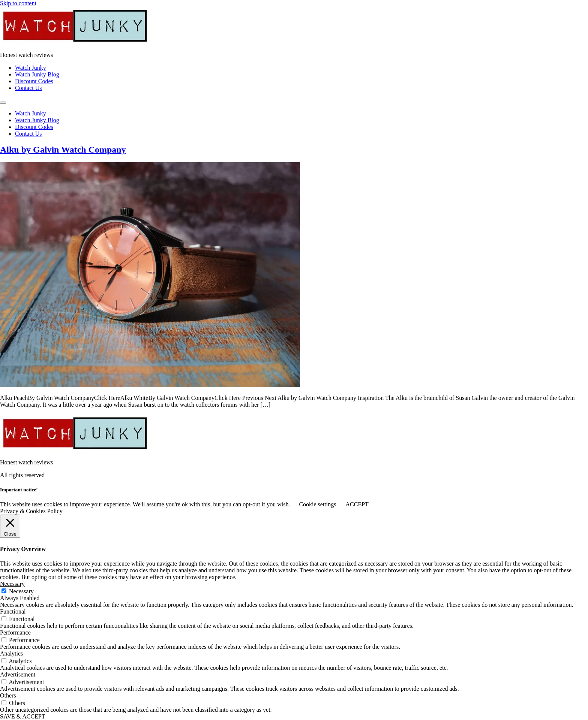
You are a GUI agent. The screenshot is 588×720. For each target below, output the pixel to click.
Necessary (21, 591)
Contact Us (28, 88)
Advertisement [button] (18, 674)
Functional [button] (13, 611)
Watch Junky (31, 68)
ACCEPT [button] (357, 504)
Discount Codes (34, 81)
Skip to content (18, 3)
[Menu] (3, 103)
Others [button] (8, 695)
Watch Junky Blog (37, 74)
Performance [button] (15, 632)
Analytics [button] (11, 653)
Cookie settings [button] (317, 504)
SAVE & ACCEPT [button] (23, 716)
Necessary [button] (12, 584)
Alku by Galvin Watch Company (63, 150)
